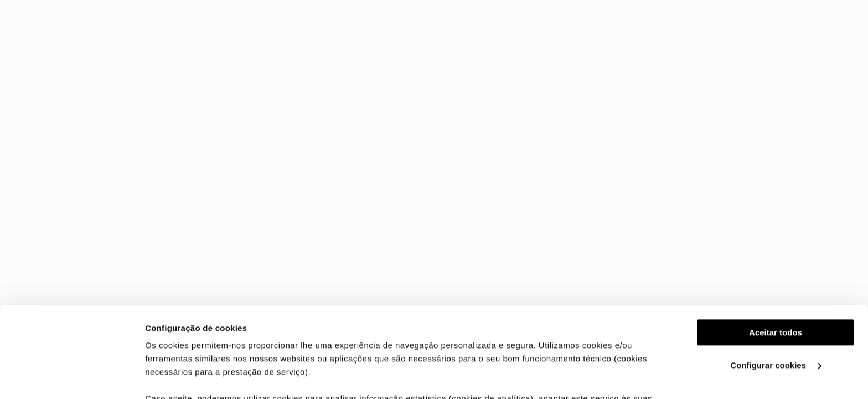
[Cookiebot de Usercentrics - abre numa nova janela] (72, 377)
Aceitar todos (776, 242)
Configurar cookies (776, 275)
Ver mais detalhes (180, 377)
